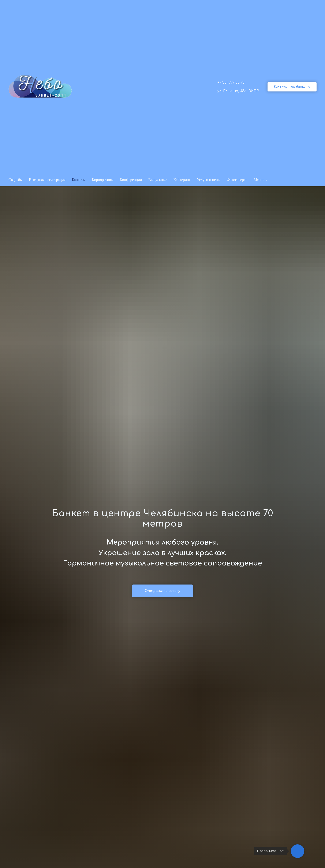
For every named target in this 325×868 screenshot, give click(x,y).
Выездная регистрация (47, 180)
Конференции (131, 180)
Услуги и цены (209, 180)
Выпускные (158, 180)
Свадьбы (16, 180)
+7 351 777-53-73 (231, 83)
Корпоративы (102, 180)
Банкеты (79, 180)
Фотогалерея (237, 180)
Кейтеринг (182, 180)
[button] (292, 87)
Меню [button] (259, 180)
